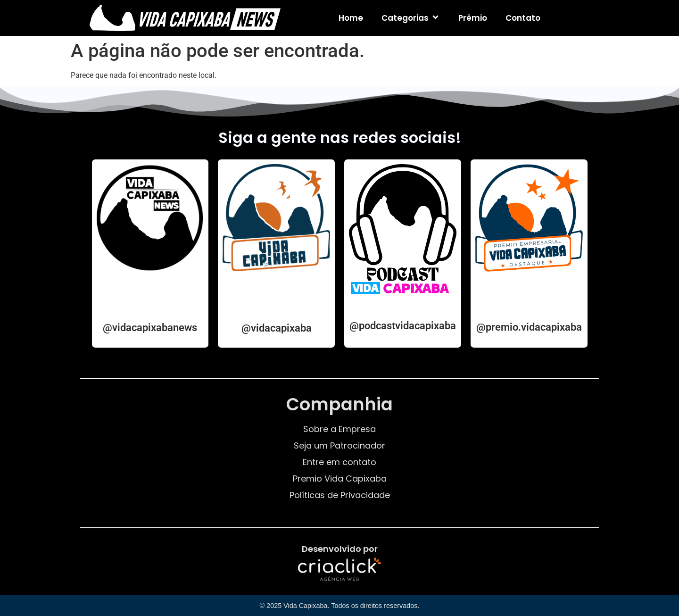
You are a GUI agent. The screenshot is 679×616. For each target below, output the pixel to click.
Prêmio (473, 18)
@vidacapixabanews (150, 328)
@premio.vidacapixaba (529, 327)
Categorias (411, 18)
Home (351, 18)
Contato (523, 18)
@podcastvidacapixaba (403, 326)
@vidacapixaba (277, 328)
